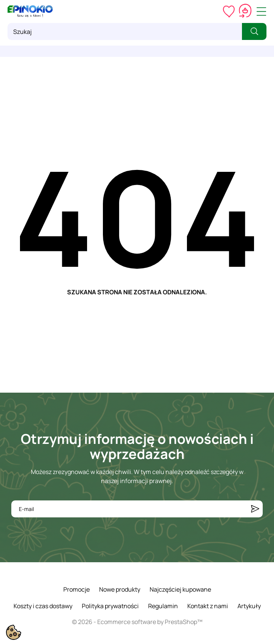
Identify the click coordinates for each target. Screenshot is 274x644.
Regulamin (163, 606)
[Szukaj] (125, 31)
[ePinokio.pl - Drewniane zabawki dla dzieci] (30, 11)
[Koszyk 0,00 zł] (245, 11)
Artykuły (249, 606)
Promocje (77, 589)
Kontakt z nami (208, 606)
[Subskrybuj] (255, 509)
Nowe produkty (120, 589)
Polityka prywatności (110, 606)
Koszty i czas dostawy (43, 606)
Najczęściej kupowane (180, 589)
